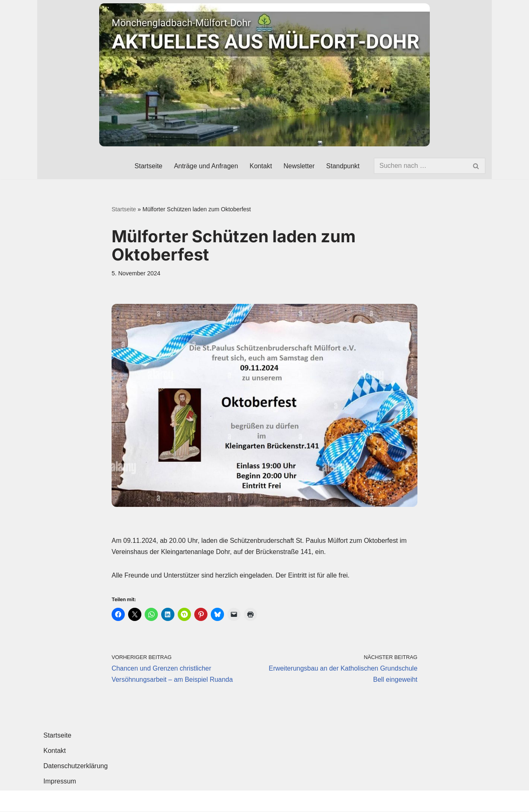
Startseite (148, 166)
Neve (51, 801)
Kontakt (260, 166)
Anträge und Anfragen (206, 166)
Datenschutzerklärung (76, 767)
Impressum (60, 782)
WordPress (127, 801)
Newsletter (299, 166)
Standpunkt (343, 166)
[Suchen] (420, 166)
